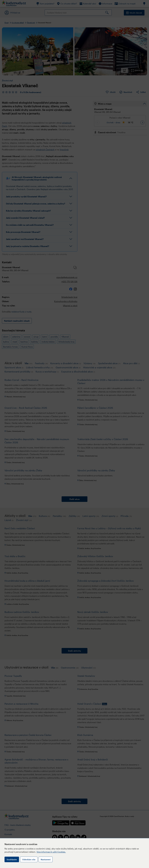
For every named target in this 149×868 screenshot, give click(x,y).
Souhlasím (12, 859)
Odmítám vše (29, 859)
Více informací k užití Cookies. (51, 852)
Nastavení (46, 859)
